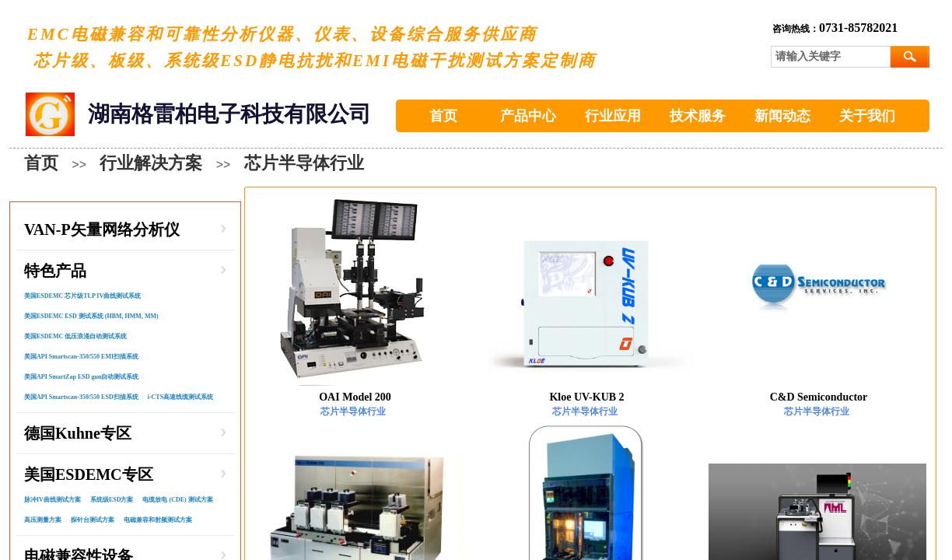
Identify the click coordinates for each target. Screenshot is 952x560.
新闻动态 (782, 116)
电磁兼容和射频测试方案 (158, 520)
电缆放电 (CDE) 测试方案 (177, 500)
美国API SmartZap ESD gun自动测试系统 (81, 377)
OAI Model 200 (355, 397)
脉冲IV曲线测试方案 (52, 500)
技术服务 (698, 116)
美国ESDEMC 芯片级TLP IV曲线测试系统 (82, 296)
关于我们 (867, 116)
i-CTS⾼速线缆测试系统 (180, 397)
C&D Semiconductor (819, 397)
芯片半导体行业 (304, 163)
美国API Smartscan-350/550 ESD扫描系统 (81, 397)
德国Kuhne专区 (78, 433)
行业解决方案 (151, 163)
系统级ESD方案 (112, 500)
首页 (443, 116)
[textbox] (831, 57)
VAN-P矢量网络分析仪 (102, 229)
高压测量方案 (43, 520)
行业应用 (613, 116)
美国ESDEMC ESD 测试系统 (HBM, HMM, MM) (91, 316)
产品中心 (528, 116)
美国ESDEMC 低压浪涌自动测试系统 (75, 336)
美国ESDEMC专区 (89, 474)
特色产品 (55, 271)
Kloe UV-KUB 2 (586, 397)
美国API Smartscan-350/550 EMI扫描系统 (81, 357)
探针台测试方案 (93, 520)
